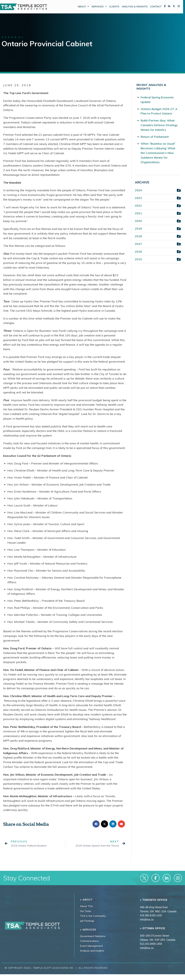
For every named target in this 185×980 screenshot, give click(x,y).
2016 (138, 252)
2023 (138, 198)
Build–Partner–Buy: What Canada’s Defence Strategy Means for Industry (159, 125)
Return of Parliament (155, 137)
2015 (138, 259)
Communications (89, 941)
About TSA (86, 906)
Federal (13, 38)
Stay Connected (27, 878)
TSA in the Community (93, 916)
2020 (138, 221)
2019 (138, 229)
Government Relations (93, 936)
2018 (138, 236)
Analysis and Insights (92, 951)
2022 (138, 206)
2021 (138, 213)
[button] (96, 824)
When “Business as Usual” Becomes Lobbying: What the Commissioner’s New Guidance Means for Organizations (158, 153)
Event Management (91, 946)
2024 (138, 190)
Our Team (86, 911)
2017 (138, 244)
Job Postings (87, 921)
